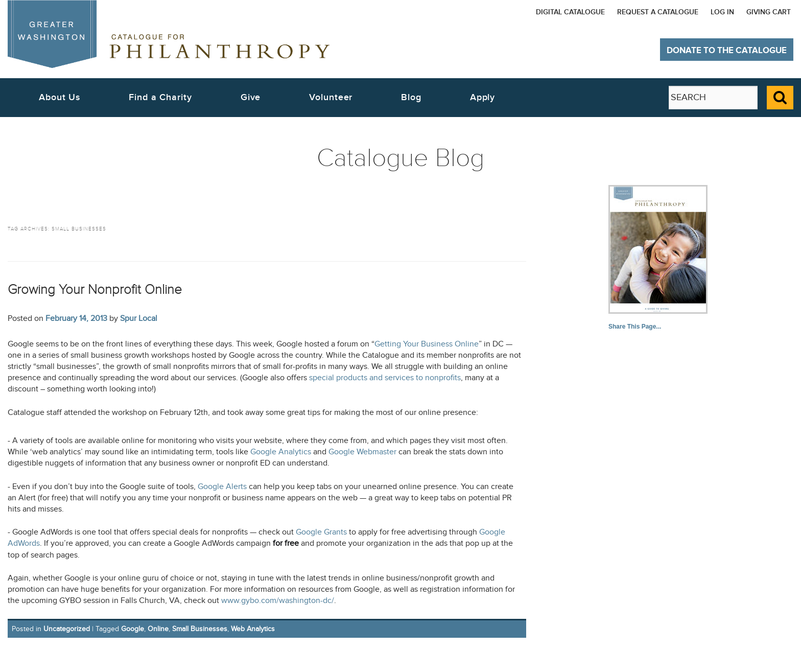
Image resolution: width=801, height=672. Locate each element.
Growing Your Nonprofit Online (95, 289)
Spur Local (139, 318)
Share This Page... (635, 327)
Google (133, 629)
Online (158, 629)
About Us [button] (60, 97)
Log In (722, 12)
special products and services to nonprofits (385, 378)
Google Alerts (222, 487)
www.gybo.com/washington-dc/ (278, 601)
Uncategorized (67, 629)
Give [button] (251, 97)
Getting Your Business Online (427, 344)
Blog (411, 97)
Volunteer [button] (331, 97)
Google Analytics (282, 452)
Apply (483, 97)
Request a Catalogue (658, 12)
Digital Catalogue (570, 12)
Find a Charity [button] (160, 97)
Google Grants (321, 532)
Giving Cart (769, 12)
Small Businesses (200, 629)
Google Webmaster (362, 452)
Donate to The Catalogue (727, 51)
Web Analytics (253, 629)
